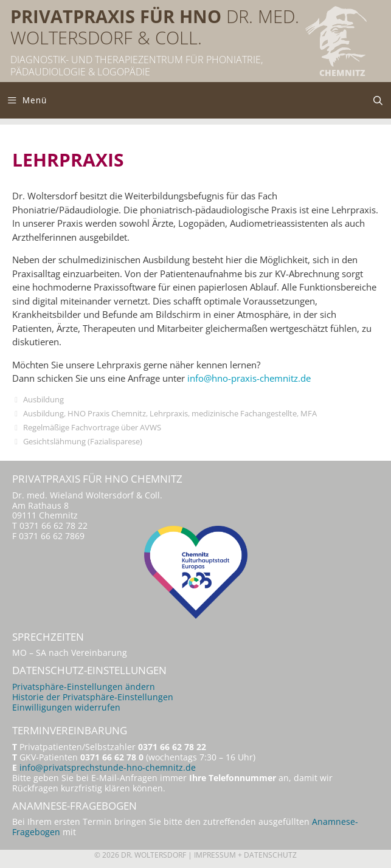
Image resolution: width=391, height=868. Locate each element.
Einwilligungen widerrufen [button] (66, 708)
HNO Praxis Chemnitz (107, 413)
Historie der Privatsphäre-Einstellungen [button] (93, 697)
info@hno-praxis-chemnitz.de (249, 378)
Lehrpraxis (169, 413)
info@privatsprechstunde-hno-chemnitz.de (108, 768)
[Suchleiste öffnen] (378, 100)
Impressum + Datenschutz (245, 855)
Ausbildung (43, 399)
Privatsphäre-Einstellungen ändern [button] (84, 687)
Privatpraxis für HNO (116, 16)
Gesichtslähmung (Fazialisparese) (83, 441)
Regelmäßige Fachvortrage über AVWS (92, 427)
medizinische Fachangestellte (244, 413)
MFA (309, 413)
